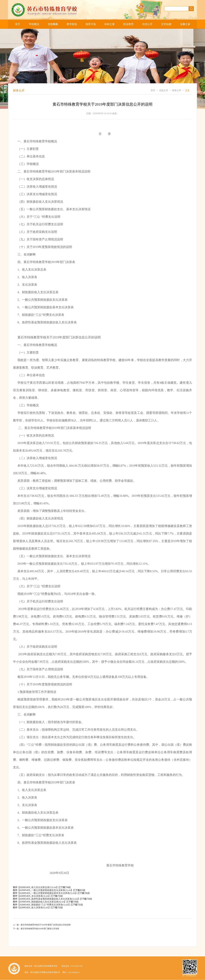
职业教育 (128, 24)
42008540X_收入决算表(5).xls (34, 908)
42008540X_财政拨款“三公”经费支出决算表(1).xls (44, 905)
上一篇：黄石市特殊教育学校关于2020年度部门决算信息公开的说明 (42, 925)
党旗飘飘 (53, 24)
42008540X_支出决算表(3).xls (34, 896)
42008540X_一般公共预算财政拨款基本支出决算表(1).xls (47, 893)
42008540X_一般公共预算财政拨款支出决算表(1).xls (45, 890)
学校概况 (34, 24)
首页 (18, 24)
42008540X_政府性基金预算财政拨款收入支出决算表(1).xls (49, 899)
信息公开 (147, 24)
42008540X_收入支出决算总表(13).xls (38, 887)
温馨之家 (185, 24)
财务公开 (177, 90)
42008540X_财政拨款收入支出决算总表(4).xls (42, 902)
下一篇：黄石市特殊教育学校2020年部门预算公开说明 (36, 929)
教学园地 (72, 24)
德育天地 (91, 24)
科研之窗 (110, 24)
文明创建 (166, 24)
